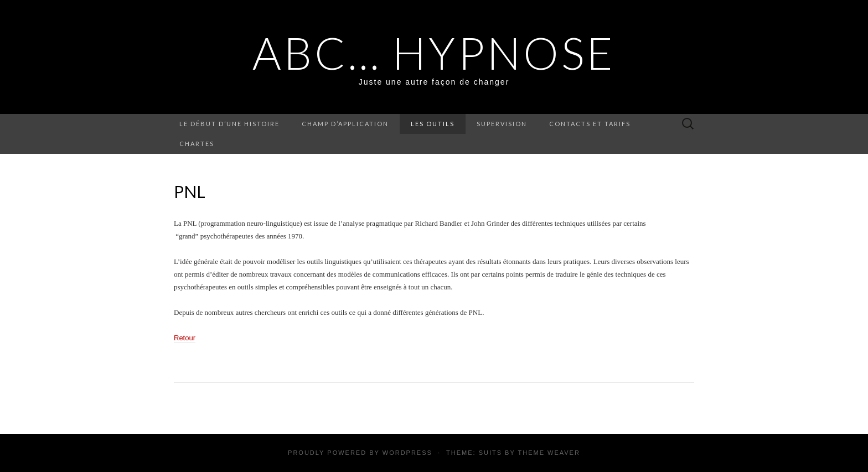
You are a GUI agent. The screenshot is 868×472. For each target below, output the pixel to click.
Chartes (197, 144)
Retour (185, 338)
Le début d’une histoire (229, 124)
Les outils (433, 124)
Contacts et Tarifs (590, 124)
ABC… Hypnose (434, 53)
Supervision (502, 124)
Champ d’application (345, 124)
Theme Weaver (549, 453)
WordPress (407, 453)
